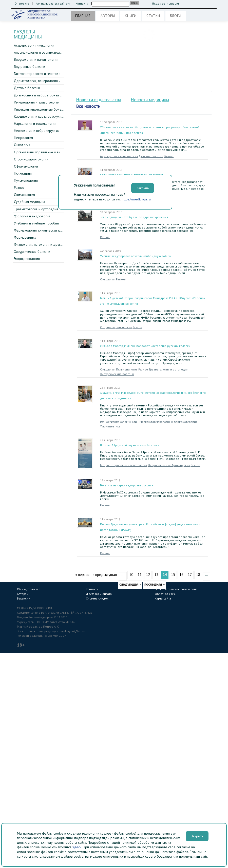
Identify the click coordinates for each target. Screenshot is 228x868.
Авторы (108, 16)
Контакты (82, 4)
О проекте (22, 4)
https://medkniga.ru (136, 199)
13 (156, 575)
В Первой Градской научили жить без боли (130, 445)
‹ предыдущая (105, 575)
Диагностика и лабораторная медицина (45, 95)
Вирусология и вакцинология (36, 59)
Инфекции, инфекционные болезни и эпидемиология (54, 109)
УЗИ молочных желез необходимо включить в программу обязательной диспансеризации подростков (150, 130)
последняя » (155, 584)
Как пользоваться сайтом (53, 4)
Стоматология (24, 195)
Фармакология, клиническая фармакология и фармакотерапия (62, 230)
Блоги (176, 16)
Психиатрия (23, 173)
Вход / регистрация (166, 4)
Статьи (153, 16)
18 (198, 575)
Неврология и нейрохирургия (37, 131)
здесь (77, 847)
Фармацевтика (25, 237)
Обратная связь (165, 594)
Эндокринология (27, 259)
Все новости (88, 106)
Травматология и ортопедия (36, 209)
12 (148, 575)
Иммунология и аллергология (37, 102)
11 (140, 575)
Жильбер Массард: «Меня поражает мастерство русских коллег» (145, 346)
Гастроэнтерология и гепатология (40, 74)
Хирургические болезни (32, 252)
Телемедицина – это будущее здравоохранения (134, 217)
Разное (19, 188)
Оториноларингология (31, 159)
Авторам (23, 594)
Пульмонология (26, 180)
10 (131, 575)
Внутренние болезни (30, 67)
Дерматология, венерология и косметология (48, 81)
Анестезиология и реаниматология (40, 52)
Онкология (22, 145)
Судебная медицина (30, 202)
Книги (131, 16)
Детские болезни (27, 88)
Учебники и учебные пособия (36, 223)
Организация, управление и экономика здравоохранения (58, 152)
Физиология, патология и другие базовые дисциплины (56, 244)
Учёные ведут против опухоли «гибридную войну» (136, 256)
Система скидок (97, 598)
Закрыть (197, 836)
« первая (82, 575)
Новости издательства (99, 100)
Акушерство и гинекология (34, 45)
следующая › (130, 584)
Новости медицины (150, 100)
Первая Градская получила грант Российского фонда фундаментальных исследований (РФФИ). (150, 527)
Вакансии (24, 598)
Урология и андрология (32, 216)
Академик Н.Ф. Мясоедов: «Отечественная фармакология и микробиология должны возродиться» (153, 395)
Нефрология (23, 138)
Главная (83, 16)
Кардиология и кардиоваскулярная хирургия (49, 116)
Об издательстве (29, 589)
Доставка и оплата (99, 594)
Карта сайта (163, 598)
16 (181, 575)
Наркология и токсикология (35, 123)
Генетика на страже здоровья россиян (127, 485)
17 (190, 575)
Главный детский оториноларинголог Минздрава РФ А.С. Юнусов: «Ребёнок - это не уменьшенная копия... (153, 301)
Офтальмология (26, 166)
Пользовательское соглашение (176, 589)
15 (173, 575)
